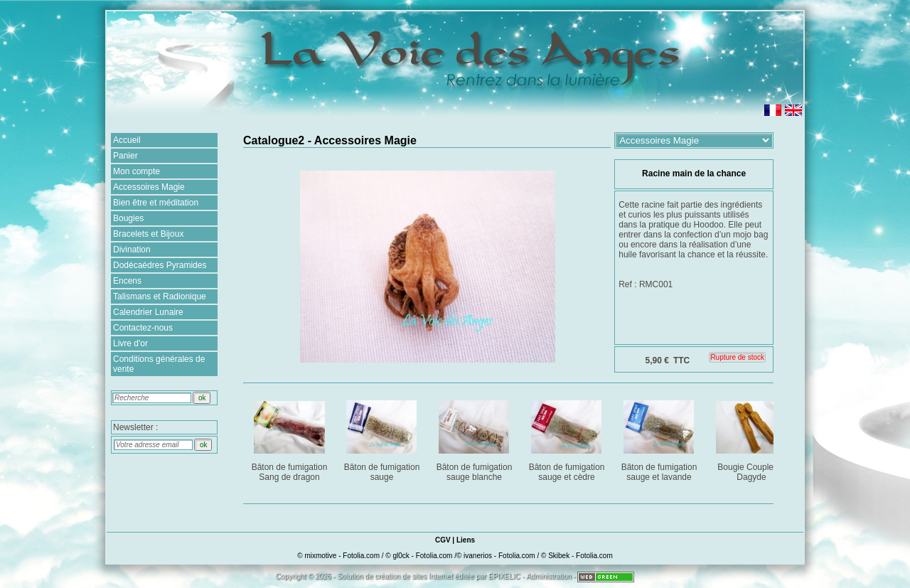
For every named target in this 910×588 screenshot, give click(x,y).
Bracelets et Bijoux (148, 234)
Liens (466, 540)
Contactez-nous (143, 328)
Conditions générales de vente (159, 364)
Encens (127, 281)
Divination (132, 250)
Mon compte (136, 171)
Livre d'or (130, 343)
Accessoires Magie (149, 187)
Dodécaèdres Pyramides (160, 265)
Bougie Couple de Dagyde (753, 438)
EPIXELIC (504, 576)
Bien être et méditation (156, 203)
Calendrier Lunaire (148, 312)
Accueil (127, 140)
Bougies (128, 218)
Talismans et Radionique (160, 296)
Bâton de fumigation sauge (383, 438)
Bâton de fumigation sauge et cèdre (568, 438)
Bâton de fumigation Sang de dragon (290, 438)
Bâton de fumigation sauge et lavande (660, 438)
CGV (443, 540)
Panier (125, 156)
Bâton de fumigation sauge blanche (475, 438)
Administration (548, 576)
